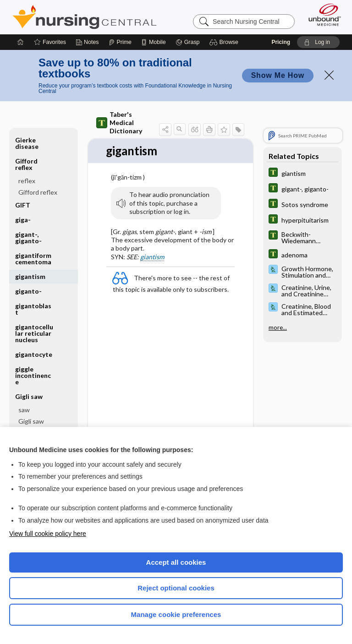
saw (24, 410)
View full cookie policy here (48, 534)
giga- (23, 220)
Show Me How (278, 75)
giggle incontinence (33, 375)
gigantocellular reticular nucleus (34, 333)
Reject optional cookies (176, 588)
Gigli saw (29, 396)
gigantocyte (34, 354)
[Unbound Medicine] (322, 15)
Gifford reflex (26, 164)
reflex (27, 181)
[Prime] (120, 42)
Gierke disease (27, 143)
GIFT (23, 205)
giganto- (28, 291)
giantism (152, 257)
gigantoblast (33, 309)
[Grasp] (188, 42)
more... (278, 327)
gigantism (30, 276)
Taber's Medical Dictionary (119, 123)
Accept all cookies (176, 562)
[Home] (21, 42)
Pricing (281, 42)
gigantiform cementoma (33, 259)
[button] (225, 42)
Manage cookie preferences (176, 614)
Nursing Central (85, 17)
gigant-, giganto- (28, 237)
